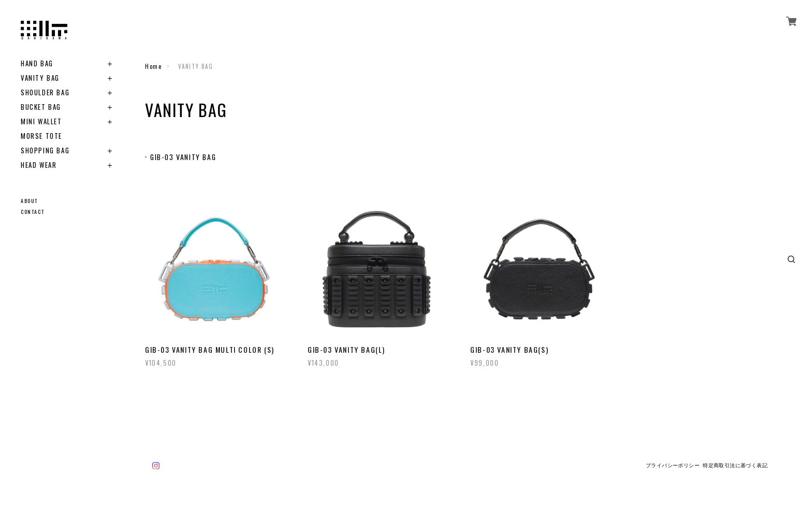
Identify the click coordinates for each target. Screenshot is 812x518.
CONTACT (32, 212)
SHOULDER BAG (45, 92)
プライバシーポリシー (673, 465)
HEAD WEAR (39, 165)
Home (153, 66)
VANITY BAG (40, 78)
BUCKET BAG (41, 107)
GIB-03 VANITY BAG (184, 157)
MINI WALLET (41, 121)
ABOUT (29, 201)
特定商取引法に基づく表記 (735, 465)
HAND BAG (37, 63)
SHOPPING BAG (45, 150)
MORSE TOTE (41, 136)
